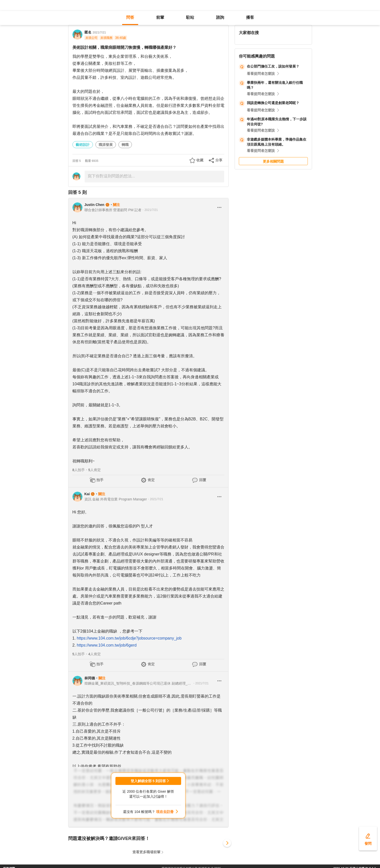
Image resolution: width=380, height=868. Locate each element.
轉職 (125, 145)
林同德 (90, 678)
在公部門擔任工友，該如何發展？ (273, 66)
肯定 (151, 480)
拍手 (100, 480)
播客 (250, 17)
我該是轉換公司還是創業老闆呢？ (273, 103)
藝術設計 (83, 145)
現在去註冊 (165, 812)
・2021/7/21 (150, 210)
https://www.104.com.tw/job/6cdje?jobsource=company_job (129, 638)
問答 (130, 17)
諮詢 (220, 17)
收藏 (200, 160)
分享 (219, 160)
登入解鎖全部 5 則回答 (148, 781)
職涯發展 (106, 145)
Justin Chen (94, 205)
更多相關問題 (273, 161)
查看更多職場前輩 (146, 852)
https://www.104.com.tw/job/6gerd (107, 645)
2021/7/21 (99, 33)
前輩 (160, 17)
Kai (87, 494)
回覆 (203, 480)
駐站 (190, 17)
